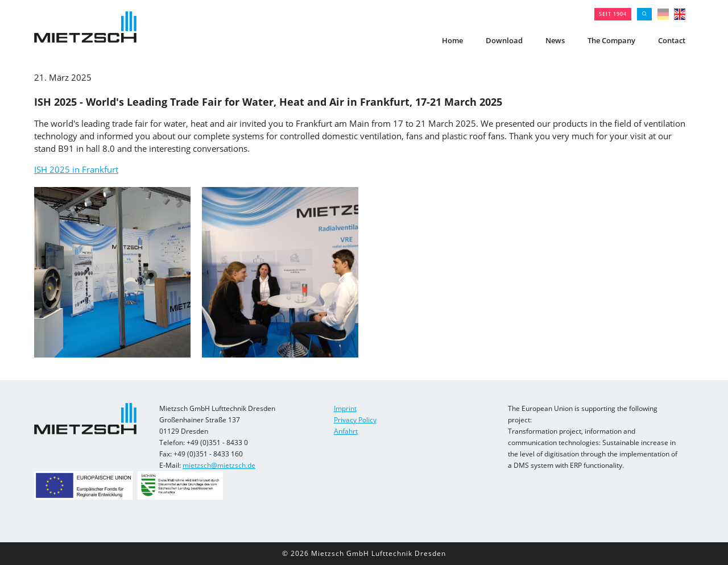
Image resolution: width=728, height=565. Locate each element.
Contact (672, 40)
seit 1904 (613, 14)
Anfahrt (346, 431)
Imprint (345, 408)
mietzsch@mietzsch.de (219, 465)
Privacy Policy (355, 420)
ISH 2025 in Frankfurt (76, 169)
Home (452, 40)
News (555, 40)
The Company (611, 40)
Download (504, 40)
